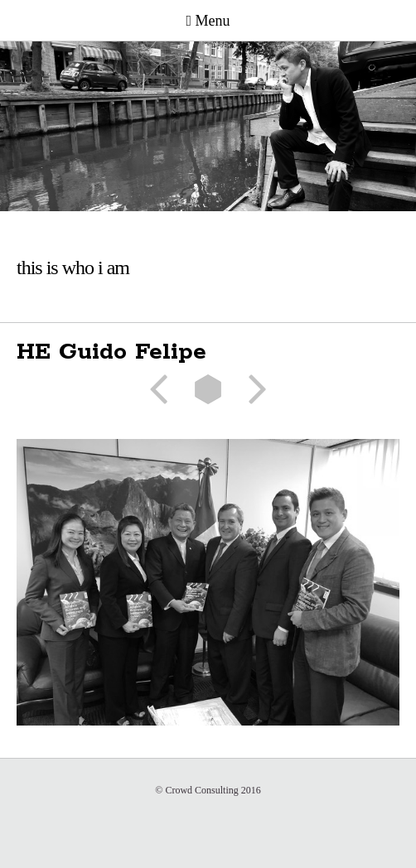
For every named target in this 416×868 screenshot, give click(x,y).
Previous (164, 389)
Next (252, 389)
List (208, 389)
